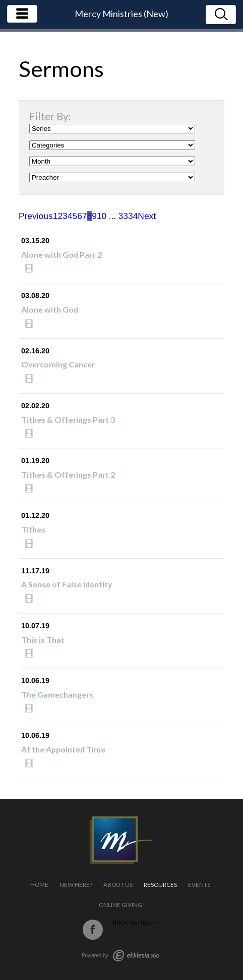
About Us (118, 885)
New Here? (76, 885)
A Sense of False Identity (67, 584)
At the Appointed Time (63, 749)
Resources (160, 885)
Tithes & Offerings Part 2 (68, 474)
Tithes (33, 529)
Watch (32, 268)
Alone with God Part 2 (62, 254)
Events (199, 885)
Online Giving (120, 905)
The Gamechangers (57, 694)
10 (102, 216)
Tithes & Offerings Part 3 (68, 420)
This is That (43, 639)
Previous (36, 216)
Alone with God (50, 309)
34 (133, 216)
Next (147, 216)
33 (123, 216)
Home (39, 885)
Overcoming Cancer (58, 364)
